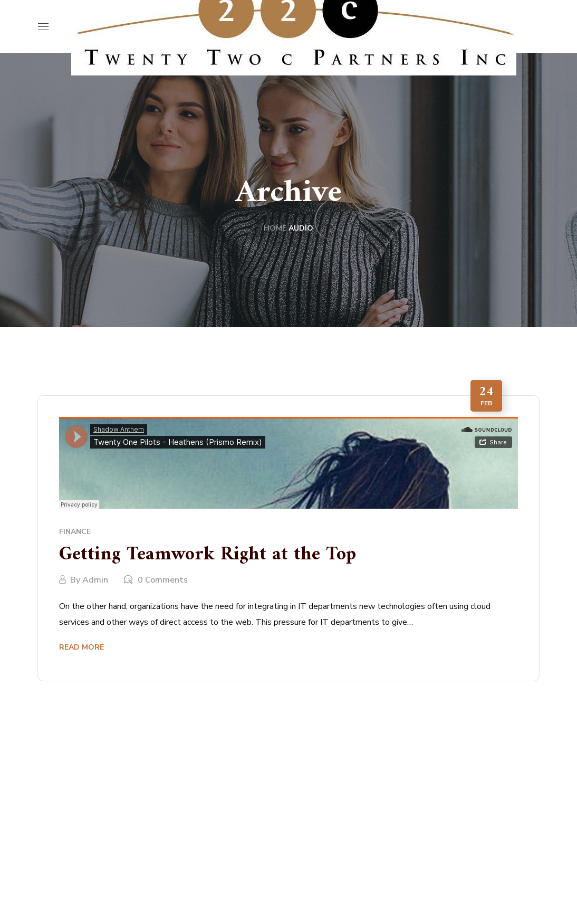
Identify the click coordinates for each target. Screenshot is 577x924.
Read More (81, 647)
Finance (75, 532)
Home (275, 228)
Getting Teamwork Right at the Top (208, 555)
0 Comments (163, 580)
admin (95, 580)
